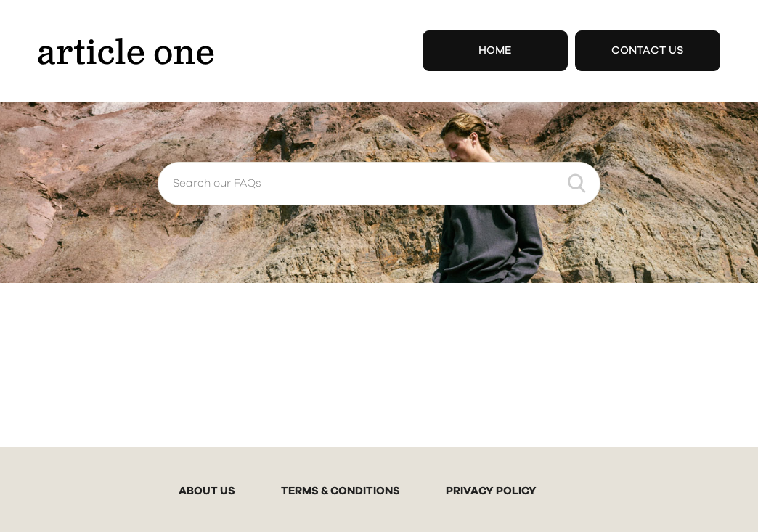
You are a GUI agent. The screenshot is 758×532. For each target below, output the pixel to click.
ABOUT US (207, 491)
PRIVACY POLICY (491, 491)
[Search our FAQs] (379, 184)
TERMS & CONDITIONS (341, 491)
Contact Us (648, 50)
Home (495, 50)
